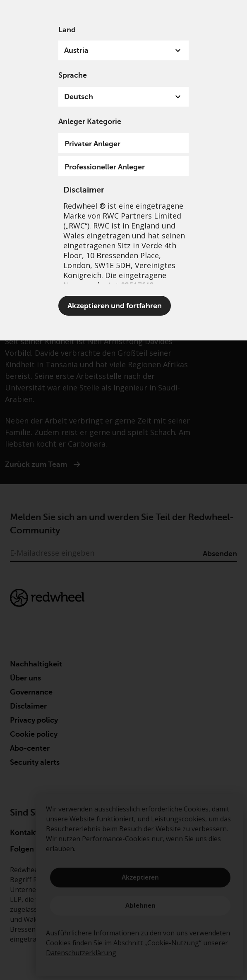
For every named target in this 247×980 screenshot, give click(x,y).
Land (67, 30)
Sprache (73, 75)
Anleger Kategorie (90, 121)
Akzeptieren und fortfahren (115, 306)
